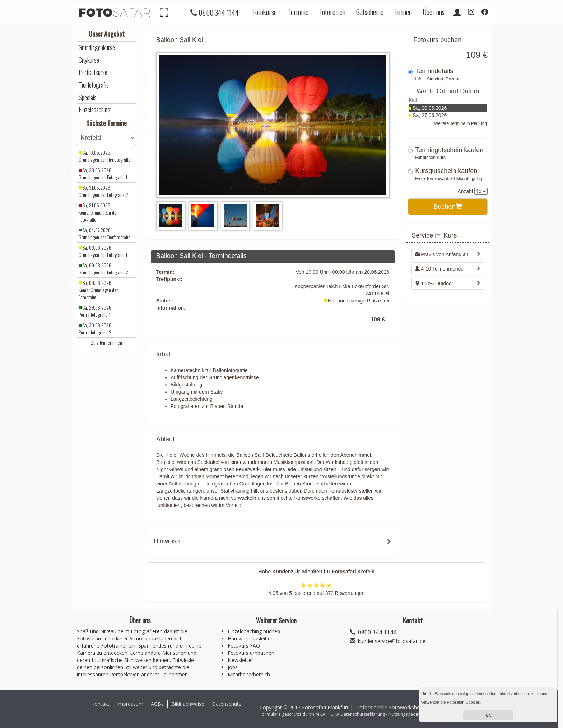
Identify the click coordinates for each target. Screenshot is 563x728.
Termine (298, 12)
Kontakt (100, 704)
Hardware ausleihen (251, 638)
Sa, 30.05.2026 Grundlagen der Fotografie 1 (103, 174)
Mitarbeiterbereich (249, 674)
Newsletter (240, 660)
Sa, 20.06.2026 (430, 108)
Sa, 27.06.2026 (430, 115)
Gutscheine (370, 12)
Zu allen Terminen (106, 343)
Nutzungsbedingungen (411, 714)
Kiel (413, 100)
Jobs (233, 667)
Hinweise (167, 541)
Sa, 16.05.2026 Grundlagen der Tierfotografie (104, 156)
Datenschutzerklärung (363, 714)
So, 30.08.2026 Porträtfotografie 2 (95, 329)
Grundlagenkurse (97, 48)
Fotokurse (265, 12)
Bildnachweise (188, 704)
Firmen (403, 12)
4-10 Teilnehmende (439, 269)
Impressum (130, 704)
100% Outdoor (434, 283)
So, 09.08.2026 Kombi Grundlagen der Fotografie (98, 290)
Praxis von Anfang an (441, 254)
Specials (88, 97)
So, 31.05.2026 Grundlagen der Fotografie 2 (103, 191)
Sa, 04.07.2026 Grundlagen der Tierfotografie (104, 234)
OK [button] (488, 715)
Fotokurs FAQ (244, 646)
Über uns (434, 12)
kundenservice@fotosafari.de (392, 641)
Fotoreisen (332, 12)
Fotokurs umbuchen (251, 653)
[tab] (273, 542)
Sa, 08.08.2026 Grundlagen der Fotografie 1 (103, 251)
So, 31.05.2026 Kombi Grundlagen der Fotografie (98, 212)
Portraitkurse (93, 72)
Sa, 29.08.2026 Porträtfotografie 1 (95, 311)
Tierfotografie (94, 85)
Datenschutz (227, 704)
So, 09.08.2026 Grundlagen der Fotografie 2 (103, 269)
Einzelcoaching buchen (254, 631)
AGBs (157, 704)
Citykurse (89, 60)
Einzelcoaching (95, 110)
